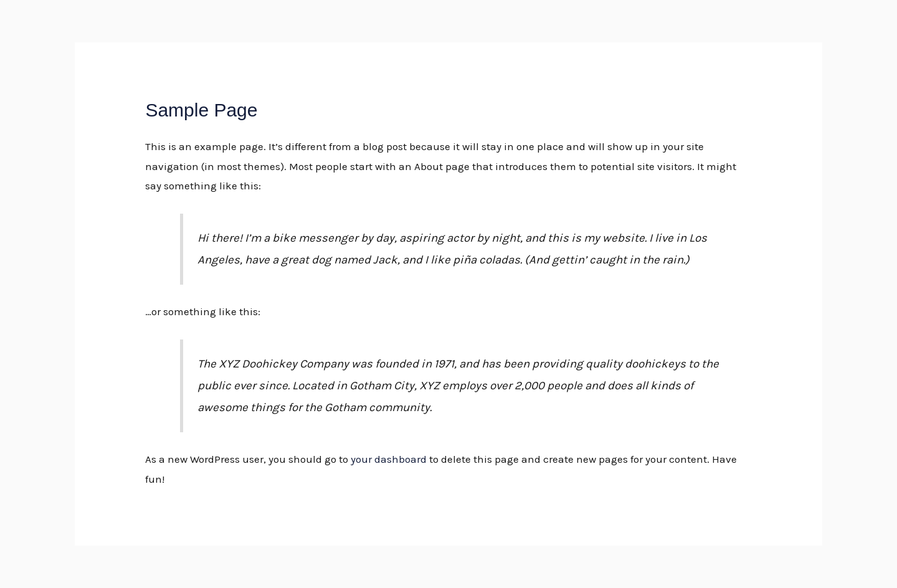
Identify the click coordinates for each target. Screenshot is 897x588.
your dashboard (389, 459)
